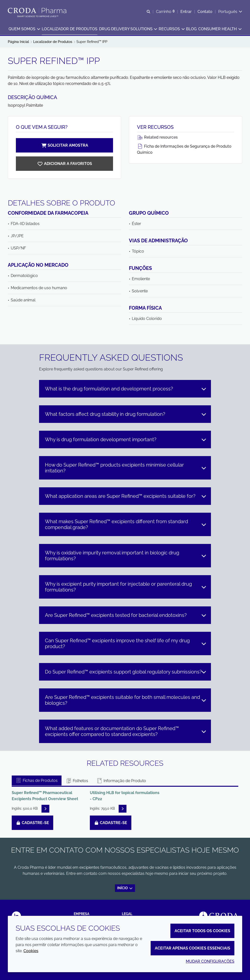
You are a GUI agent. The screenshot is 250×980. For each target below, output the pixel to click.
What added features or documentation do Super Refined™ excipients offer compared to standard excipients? (126, 731)
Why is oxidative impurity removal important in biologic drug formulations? (126, 556)
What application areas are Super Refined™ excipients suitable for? (126, 496)
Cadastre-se (32, 823)
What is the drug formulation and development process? (126, 389)
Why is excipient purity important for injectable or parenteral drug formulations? (126, 587)
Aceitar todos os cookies (202, 931)
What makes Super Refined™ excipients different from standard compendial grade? (126, 524)
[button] (24, 29)
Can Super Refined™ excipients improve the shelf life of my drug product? (126, 643)
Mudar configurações (210, 961)
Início (125, 888)
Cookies (31, 951)
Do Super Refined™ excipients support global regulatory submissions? (126, 672)
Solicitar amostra (64, 145)
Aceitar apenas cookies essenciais (193, 948)
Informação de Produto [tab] (121, 781)
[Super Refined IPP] (64, 164)
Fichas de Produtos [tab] (37, 781)
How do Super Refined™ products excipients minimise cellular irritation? (126, 468)
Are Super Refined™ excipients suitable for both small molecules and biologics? (126, 700)
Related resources (157, 137)
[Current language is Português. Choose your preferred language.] (230, 12)
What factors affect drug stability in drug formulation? (126, 414)
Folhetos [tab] (77, 781)
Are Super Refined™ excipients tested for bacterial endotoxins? (126, 615)
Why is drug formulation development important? (126, 439)
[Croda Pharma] (38, 10)
